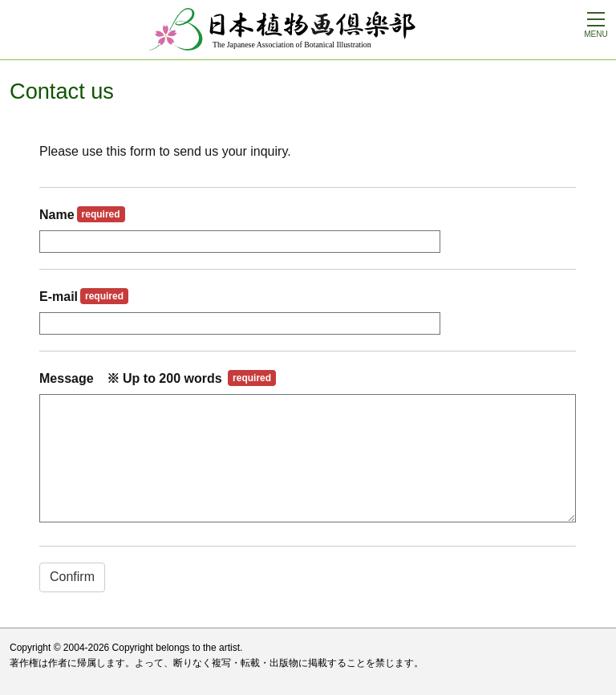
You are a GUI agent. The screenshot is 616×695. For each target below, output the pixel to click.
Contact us (62, 91)
